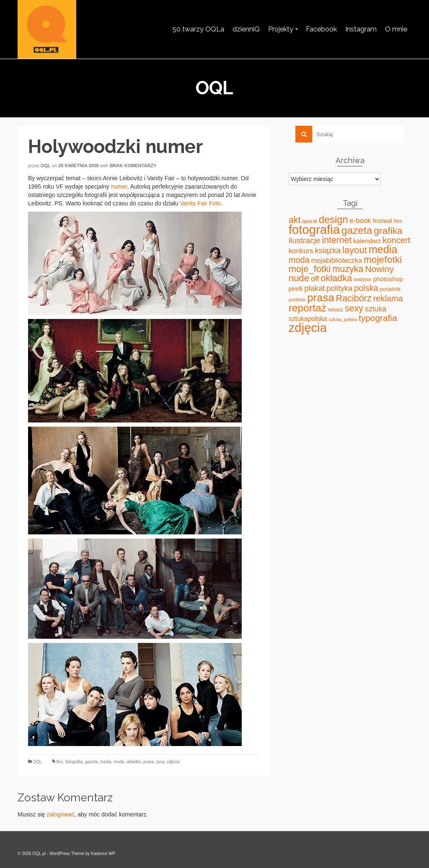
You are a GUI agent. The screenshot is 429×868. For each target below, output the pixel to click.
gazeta (91, 762)
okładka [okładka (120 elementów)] (336, 278)
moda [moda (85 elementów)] (299, 260)
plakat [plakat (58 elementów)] (315, 288)
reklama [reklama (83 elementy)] (388, 298)
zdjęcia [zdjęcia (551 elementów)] (308, 328)
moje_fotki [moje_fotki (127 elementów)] (310, 269)
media (106, 762)
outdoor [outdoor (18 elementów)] (363, 280)
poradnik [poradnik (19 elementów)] (390, 289)
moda (119, 762)
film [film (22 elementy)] (398, 221)
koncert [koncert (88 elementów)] (396, 240)
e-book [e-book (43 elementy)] (360, 221)
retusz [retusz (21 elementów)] (336, 310)
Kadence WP (103, 854)
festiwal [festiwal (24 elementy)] (382, 221)
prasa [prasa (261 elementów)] (320, 298)
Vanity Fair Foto (200, 203)
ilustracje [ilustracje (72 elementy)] (305, 240)
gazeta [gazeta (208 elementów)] (357, 230)
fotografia (74, 762)
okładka (134, 762)
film (60, 762)
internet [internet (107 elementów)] (337, 240)
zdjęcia (173, 762)
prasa (149, 762)
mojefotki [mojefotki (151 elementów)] (383, 259)
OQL (37, 762)
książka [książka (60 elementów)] (328, 250)
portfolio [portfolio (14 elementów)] (297, 300)
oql (46, 166)
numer (119, 187)
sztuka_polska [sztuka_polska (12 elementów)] (343, 319)
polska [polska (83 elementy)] (366, 288)
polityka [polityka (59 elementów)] (339, 288)
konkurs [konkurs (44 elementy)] (301, 251)
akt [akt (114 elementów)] (295, 220)
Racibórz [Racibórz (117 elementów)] (353, 298)
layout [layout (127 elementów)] (355, 250)
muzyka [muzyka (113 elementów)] (348, 269)
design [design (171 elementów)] (333, 220)
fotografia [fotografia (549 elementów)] (314, 229)
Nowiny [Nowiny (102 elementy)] (379, 269)
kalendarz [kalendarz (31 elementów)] (367, 241)
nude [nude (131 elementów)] (299, 278)
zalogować (60, 814)
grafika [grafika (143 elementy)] (388, 231)
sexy (160, 762)
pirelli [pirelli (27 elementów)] (296, 289)
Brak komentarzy (133, 166)
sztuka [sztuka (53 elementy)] (376, 309)
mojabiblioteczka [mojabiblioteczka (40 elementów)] (337, 260)
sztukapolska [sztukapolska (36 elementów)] (308, 319)
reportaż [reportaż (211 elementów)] (308, 308)
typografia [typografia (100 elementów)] (378, 318)
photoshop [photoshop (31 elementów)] (388, 279)
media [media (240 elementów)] (383, 249)
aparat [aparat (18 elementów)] (310, 221)
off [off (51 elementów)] (315, 279)
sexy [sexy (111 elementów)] (354, 308)
